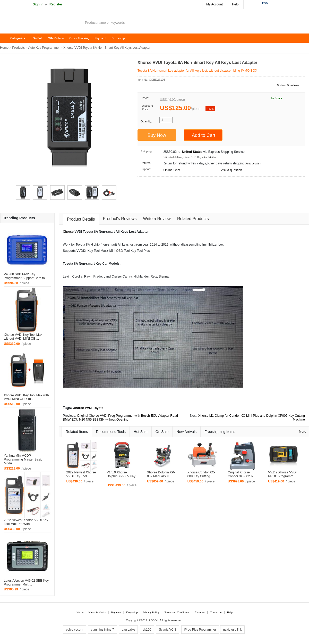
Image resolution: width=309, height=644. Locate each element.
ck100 (147, 630)
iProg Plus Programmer (200, 630)
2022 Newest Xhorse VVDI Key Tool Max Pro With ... (26, 522)
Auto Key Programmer (44, 48)
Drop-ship (118, 38)
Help (235, 4)
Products (18, 48)
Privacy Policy (151, 612)
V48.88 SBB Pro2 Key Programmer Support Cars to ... (26, 276)
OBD (120, 251)
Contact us (216, 612)
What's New (56, 38)
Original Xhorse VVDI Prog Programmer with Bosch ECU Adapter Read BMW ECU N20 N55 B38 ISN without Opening (120, 418)
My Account (214, 4)
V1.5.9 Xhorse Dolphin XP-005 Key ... (121, 476)
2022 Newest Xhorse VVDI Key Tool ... (81, 474)
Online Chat (172, 170)
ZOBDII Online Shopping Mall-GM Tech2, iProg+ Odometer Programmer (41, 23)
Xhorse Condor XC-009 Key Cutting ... (201, 474)
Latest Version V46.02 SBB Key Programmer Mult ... (26, 583)
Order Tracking (79, 38)
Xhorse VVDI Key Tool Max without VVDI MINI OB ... (23, 337)
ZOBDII (154, 620)
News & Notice (97, 612)
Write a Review (157, 219)
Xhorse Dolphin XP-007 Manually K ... (161, 474)
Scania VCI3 (168, 630)
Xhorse (68, 232)
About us (200, 612)
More (303, 432)
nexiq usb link (232, 630)
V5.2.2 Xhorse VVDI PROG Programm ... (282, 474)
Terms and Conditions (177, 612)
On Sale (38, 38)
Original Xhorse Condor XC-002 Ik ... (242, 474)
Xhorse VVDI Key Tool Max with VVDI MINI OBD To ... (26, 397)
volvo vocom (75, 630)
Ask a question (232, 170)
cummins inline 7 (102, 630)
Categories (18, 38)
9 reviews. (294, 85)
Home (6, 38)
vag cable (128, 630)
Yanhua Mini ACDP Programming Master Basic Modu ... (23, 459)
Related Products (193, 219)
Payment (100, 38)
